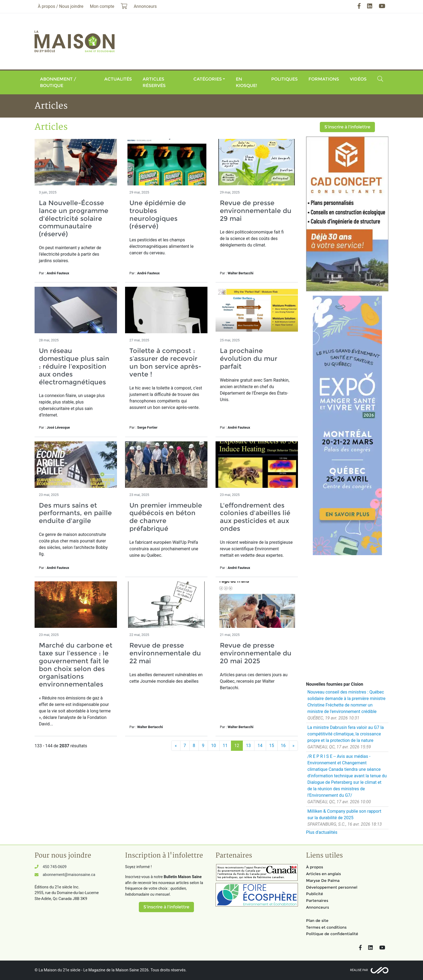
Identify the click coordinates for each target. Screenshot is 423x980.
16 (283, 746)
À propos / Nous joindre (61, 6)
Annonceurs (318, 907)
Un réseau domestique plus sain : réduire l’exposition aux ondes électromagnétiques (74, 366)
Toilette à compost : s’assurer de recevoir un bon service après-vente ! (165, 362)
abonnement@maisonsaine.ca (69, 875)
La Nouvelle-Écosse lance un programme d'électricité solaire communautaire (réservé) (74, 218)
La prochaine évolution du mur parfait (249, 359)
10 (214, 746)
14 (260, 746)
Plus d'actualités (322, 832)
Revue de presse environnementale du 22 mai (165, 653)
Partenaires (317, 901)
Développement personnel (332, 887)
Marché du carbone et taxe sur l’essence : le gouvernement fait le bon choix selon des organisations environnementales (76, 665)
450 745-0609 (55, 867)
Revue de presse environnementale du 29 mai (256, 211)
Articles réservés (154, 82)
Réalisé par (359, 970)
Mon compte (102, 6)
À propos (315, 867)
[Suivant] (294, 746)
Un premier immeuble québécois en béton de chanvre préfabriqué (166, 517)
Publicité (315, 894)
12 (237, 746)
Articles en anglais (323, 874)
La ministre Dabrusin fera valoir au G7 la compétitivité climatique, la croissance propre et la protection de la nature (346, 734)
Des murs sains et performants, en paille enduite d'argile (75, 513)
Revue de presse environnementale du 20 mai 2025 (256, 653)
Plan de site (317, 921)
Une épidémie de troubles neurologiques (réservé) (158, 214)
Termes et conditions (326, 927)
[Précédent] (176, 746)
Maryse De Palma (323, 881)
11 (225, 746)
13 (249, 746)
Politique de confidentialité (332, 934)
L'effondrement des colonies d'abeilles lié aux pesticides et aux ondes (255, 517)
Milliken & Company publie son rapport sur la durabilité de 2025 (344, 814)
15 (272, 746)
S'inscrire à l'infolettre (347, 127)
